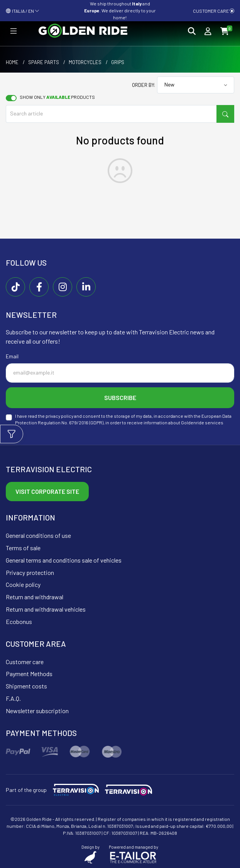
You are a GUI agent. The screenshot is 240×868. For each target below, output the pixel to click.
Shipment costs (26, 686)
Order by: (144, 85)
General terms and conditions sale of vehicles (64, 560)
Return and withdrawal (35, 597)
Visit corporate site (47, 491)
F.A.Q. (13, 698)
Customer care (214, 11)
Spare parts (44, 62)
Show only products (57, 97)
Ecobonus (19, 621)
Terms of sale (23, 548)
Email (12, 356)
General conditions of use (38, 535)
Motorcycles (85, 62)
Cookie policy (23, 584)
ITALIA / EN (23, 11)
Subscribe (120, 398)
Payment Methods (29, 674)
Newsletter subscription (37, 711)
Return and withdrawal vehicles (46, 609)
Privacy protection (30, 572)
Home (12, 62)
